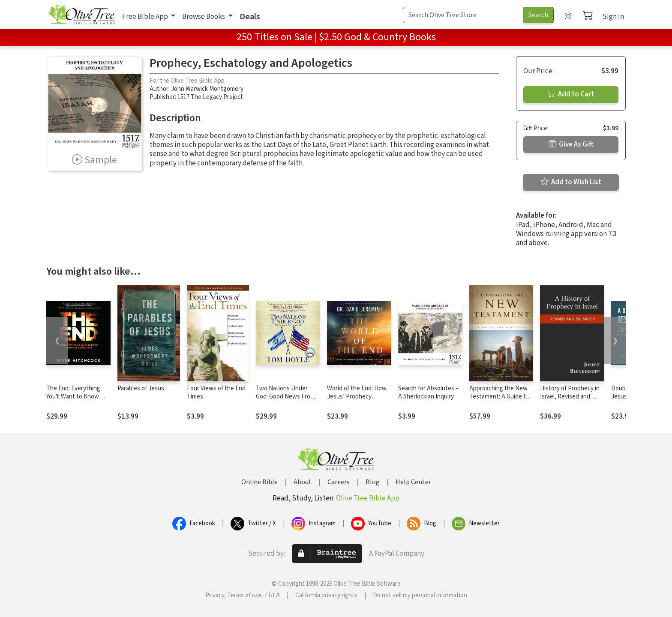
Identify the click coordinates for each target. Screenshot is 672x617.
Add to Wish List (571, 182)
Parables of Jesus (141, 388)
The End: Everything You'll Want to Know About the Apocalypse (76, 397)
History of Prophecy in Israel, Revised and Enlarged (570, 397)
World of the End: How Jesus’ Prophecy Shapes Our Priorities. (357, 397)
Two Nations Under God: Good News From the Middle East (285, 397)
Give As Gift (571, 144)
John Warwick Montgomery (207, 89)
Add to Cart (571, 94)
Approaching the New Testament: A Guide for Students (500, 397)
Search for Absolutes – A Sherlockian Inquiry (428, 392)
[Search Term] (463, 15)
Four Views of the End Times (216, 392)
